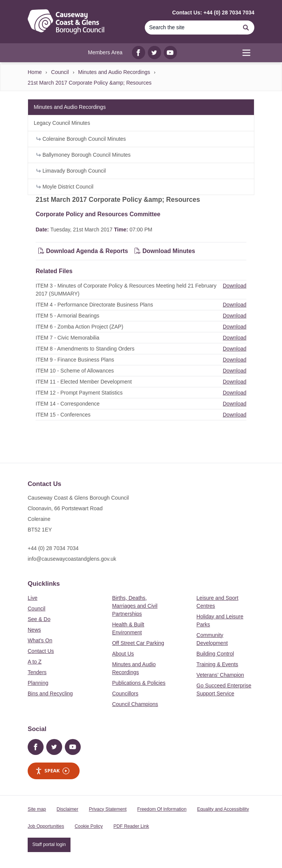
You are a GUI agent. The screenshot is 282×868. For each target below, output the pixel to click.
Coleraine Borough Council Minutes (81, 139)
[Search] (191, 28)
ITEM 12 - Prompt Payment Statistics (79, 393)
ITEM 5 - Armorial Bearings (67, 316)
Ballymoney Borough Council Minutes (84, 155)
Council (60, 72)
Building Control (215, 654)
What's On (40, 640)
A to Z (35, 662)
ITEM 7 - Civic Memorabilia (67, 338)
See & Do (39, 619)
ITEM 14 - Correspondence (68, 404)
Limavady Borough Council (71, 171)
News (34, 630)
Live (33, 598)
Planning (38, 683)
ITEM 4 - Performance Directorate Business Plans (94, 305)
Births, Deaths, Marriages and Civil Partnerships (135, 606)
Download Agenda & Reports (83, 251)
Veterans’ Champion (220, 675)
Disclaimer (67, 809)
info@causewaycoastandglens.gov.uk (72, 559)
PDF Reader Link (131, 826)
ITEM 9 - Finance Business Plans (75, 360)
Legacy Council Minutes (62, 123)
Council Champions (135, 704)
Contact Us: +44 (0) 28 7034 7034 (213, 13)
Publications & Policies (139, 683)
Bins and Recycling (50, 693)
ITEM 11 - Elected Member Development (84, 382)
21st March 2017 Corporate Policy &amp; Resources (90, 83)
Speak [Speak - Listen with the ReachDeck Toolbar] (52, 771)
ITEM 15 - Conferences (63, 415)
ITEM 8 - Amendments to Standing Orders (85, 349)
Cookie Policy (89, 826)
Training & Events (217, 664)
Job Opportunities (46, 826)
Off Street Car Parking (138, 643)
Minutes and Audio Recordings (114, 72)
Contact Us (41, 651)
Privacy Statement (108, 809)
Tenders (37, 672)
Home (35, 72)
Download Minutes (165, 251)
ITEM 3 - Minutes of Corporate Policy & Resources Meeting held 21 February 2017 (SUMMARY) (126, 290)
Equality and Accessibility (223, 809)
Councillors (125, 693)
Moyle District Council (65, 187)
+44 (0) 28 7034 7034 (53, 548)
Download (235, 286)
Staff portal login (49, 844)
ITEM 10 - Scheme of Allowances (75, 371)
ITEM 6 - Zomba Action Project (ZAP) (79, 327)
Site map (37, 809)
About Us (123, 654)
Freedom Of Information (162, 809)
